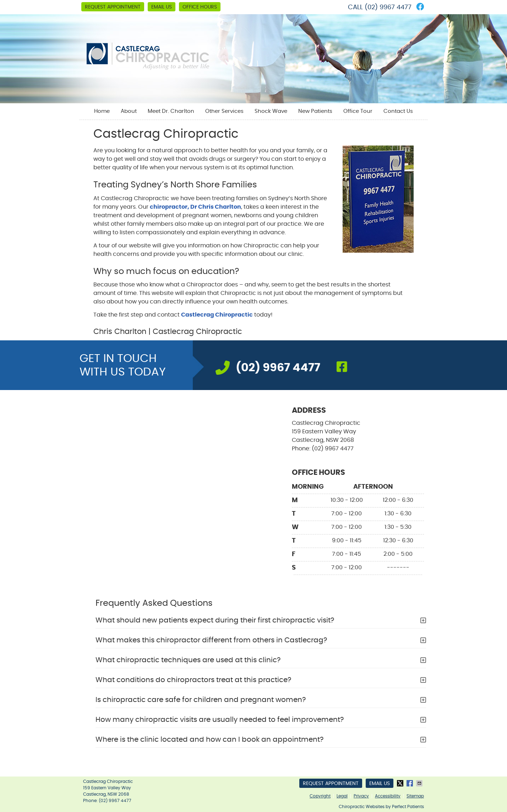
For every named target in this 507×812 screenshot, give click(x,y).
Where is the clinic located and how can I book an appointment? (209, 740)
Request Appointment (113, 7)
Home (102, 111)
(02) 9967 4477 (388, 7)
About (129, 111)
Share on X (401, 783)
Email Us (162, 7)
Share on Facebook (410, 783)
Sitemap (415, 796)
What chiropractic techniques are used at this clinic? (188, 660)
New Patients (315, 111)
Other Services (224, 111)
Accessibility (388, 796)
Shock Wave (271, 111)
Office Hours (200, 7)
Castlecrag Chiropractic (217, 315)
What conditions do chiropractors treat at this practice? (193, 680)
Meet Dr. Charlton (171, 111)
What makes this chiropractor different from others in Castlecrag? (211, 640)
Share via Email (420, 783)
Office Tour (358, 111)
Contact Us (398, 111)
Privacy (361, 796)
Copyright (320, 796)
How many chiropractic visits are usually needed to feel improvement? (220, 720)
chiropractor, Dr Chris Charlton (195, 207)
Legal (342, 796)
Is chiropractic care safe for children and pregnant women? (201, 700)
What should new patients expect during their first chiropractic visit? (215, 620)
